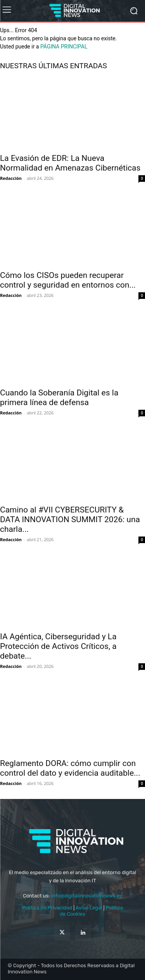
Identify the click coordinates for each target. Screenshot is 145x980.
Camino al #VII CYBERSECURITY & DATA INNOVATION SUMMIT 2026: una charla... (70, 519)
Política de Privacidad (48, 908)
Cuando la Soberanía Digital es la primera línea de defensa (59, 398)
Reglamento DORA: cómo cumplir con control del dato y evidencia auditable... (70, 768)
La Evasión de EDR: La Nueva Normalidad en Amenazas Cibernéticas (70, 163)
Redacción (11, 178)
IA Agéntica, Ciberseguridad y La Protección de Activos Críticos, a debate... (58, 646)
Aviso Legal (90, 908)
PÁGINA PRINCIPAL (64, 47)
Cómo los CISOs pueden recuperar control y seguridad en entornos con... (68, 280)
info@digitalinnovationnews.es (87, 896)
